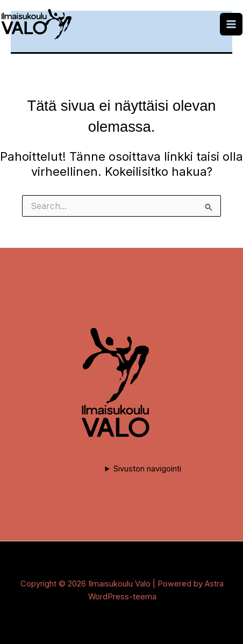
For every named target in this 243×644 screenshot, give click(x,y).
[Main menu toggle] (231, 24)
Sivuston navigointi (147, 469)
